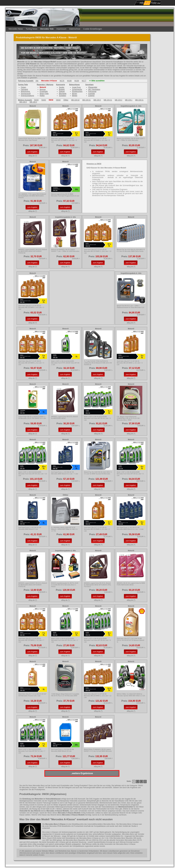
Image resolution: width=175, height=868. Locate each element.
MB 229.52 (75, 100)
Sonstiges (89, 85)
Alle (37, 81)
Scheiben (63, 96)
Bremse (43, 89)
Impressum (61, 29)
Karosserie (61, 85)
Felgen (23, 87)
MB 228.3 (33, 102)
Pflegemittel (93, 87)
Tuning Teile (23, 85)
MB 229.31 (108, 100)
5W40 (44, 100)
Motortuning (25, 91)
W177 (84, 81)
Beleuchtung (74, 85)
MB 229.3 (118, 100)
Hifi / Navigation (94, 89)
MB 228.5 (23, 102)
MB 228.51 (139, 100)
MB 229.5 (97, 100)
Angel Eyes (76, 87)
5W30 (36, 100)
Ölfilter (66, 100)
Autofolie (92, 94)
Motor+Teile (44, 94)
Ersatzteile (44, 91)
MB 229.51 (87, 100)
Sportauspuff (26, 94)
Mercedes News (16, 29)
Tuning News (31, 29)
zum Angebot (32, 152)
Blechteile (63, 94)
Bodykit (62, 89)
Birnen (75, 94)
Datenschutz (75, 29)
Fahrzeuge (92, 91)
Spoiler (62, 87)
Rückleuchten (77, 91)
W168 (69, 81)
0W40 (58, 100)
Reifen (42, 96)
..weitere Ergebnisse (82, 773)
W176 (62, 81)
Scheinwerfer (77, 89)
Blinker (75, 96)
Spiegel (62, 91)
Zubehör (91, 96)
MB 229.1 (129, 100)
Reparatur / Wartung (45, 85)
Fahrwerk (24, 89)
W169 (77, 81)
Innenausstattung (27, 96)
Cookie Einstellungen (93, 29)
